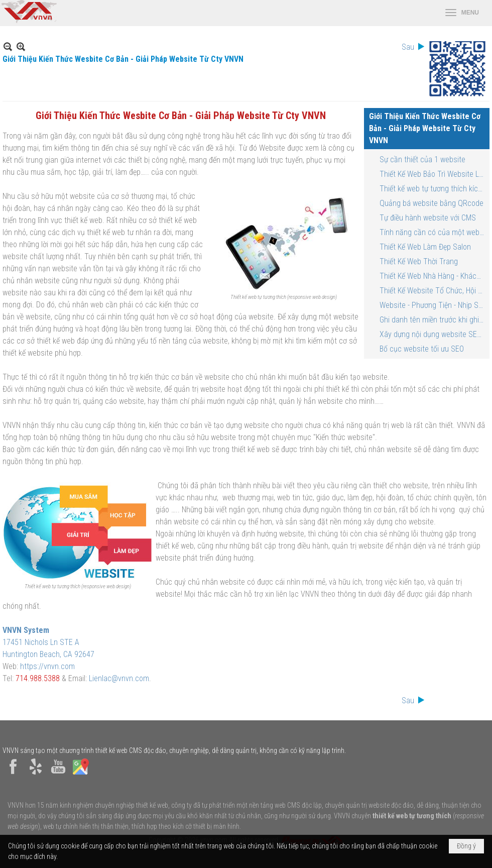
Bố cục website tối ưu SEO (422, 349)
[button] (462, 13)
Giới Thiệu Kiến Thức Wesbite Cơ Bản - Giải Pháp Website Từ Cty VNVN (425, 128)
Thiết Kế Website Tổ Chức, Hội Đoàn (433, 291)
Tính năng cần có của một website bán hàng (433, 232)
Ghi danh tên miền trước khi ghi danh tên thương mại (433, 320)
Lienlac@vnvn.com (119, 678)
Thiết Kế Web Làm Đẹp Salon (425, 247)
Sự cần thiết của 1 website (422, 159)
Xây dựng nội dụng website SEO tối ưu (433, 334)
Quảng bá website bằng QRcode (432, 203)
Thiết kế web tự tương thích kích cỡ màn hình (433, 189)
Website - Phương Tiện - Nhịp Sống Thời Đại (433, 305)
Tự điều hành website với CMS (428, 218)
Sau (408, 47)
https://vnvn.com (47, 666)
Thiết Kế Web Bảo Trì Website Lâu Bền (433, 174)
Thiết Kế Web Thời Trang (419, 261)
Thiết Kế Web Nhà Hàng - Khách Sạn (433, 276)
